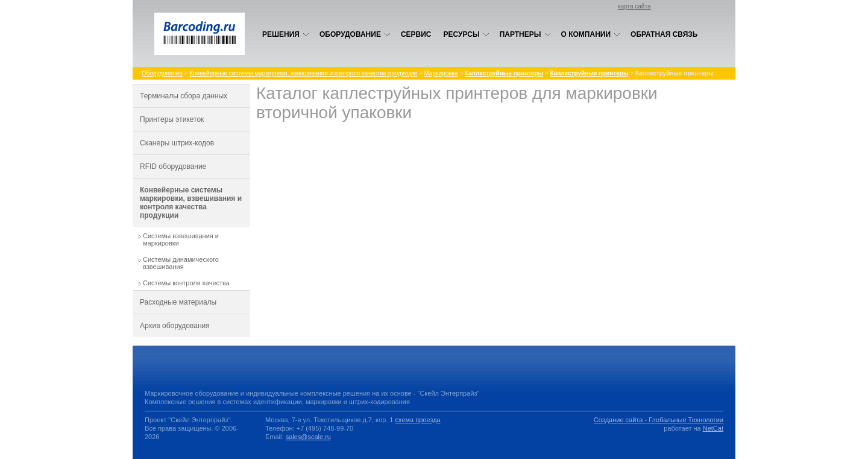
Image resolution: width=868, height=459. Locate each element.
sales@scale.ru (308, 437)
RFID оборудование (173, 166)
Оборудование (355, 34)
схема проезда (418, 420)
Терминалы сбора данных (184, 96)
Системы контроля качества (186, 283)
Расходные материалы (178, 302)
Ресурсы (467, 34)
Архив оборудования (175, 326)
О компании (591, 34)
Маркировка (441, 73)
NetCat (713, 428)
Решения (286, 34)
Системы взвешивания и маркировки (181, 239)
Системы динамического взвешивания (181, 263)
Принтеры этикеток (172, 119)
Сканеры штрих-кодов (177, 143)
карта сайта (634, 6)
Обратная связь (664, 34)
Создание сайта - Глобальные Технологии (659, 420)
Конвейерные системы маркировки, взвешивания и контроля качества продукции (303, 73)
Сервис (416, 34)
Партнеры (525, 34)
